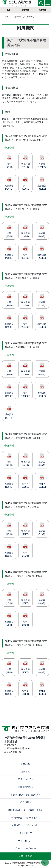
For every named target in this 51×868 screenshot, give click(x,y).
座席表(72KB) (42, 300)
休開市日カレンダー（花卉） (26, 818)
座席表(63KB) (42, 460)
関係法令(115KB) (9, 482)
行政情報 (26, 802)
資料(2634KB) (26, 322)
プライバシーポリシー (26, 848)
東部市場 (25, 10)
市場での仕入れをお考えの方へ (26, 795)
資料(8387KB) (26, 253)
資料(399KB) (26, 620)
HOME (6, 17)
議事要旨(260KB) (42, 253)
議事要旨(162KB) (42, 322)
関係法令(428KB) (9, 183)
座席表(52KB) (42, 529)
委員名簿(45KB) (25, 598)
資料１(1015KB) (26, 482)
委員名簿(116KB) (25, 300)
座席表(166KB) (42, 162)
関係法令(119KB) (9, 322)
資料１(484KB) (26, 689)
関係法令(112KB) (9, 391)
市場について (26, 779)
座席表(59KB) (42, 369)
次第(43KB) (9, 231)
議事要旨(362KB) (42, 183)
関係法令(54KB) (9, 620)
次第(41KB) (9, 460)
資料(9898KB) (26, 183)
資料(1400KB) (26, 391)
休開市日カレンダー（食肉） (26, 825)
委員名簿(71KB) (25, 529)
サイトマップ (26, 833)
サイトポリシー (26, 841)
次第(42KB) (9, 529)
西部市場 (42, 10)
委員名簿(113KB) (25, 369)
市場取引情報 (26, 787)
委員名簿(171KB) (25, 162)
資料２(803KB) (42, 689)
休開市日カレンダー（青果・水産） (26, 810)
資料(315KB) (26, 551)
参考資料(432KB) (42, 391)
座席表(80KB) (42, 231)
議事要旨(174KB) (9, 412)
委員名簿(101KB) (25, 460)
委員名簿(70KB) (25, 667)
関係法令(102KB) (9, 551)
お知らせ (26, 771)
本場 (8, 10)
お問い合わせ (26, 856)
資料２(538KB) (42, 482)
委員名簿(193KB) (25, 231)
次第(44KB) (9, 667)
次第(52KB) (9, 300)
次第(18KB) (9, 598)
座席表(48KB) (42, 598)
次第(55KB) (9, 162)
